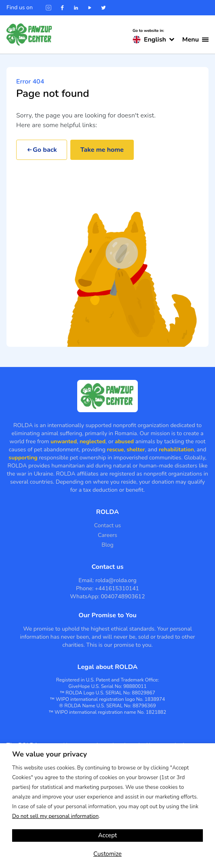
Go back (42, 150)
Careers (107, 535)
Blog (107, 545)
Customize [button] (107, 854)
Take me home (102, 150)
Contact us (108, 525)
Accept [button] (108, 835)
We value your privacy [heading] (50, 754)
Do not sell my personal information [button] (55, 816)
